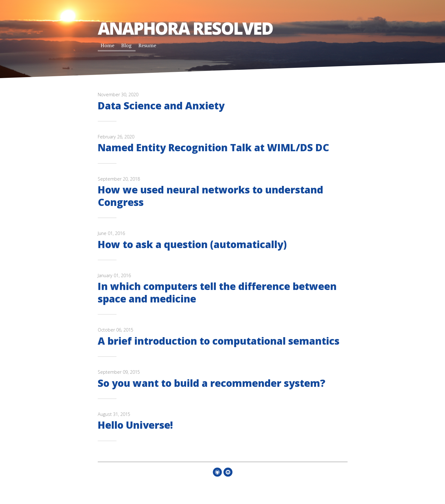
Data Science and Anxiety (161, 105)
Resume (147, 45)
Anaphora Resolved (185, 28)
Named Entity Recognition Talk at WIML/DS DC (213, 147)
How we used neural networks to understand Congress (210, 196)
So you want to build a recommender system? (212, 383)
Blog (126, 45)
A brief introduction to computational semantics (219, 341)
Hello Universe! (135, 425)
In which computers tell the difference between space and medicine (217, 292)
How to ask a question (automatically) (192, 244)
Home (107, 45)
